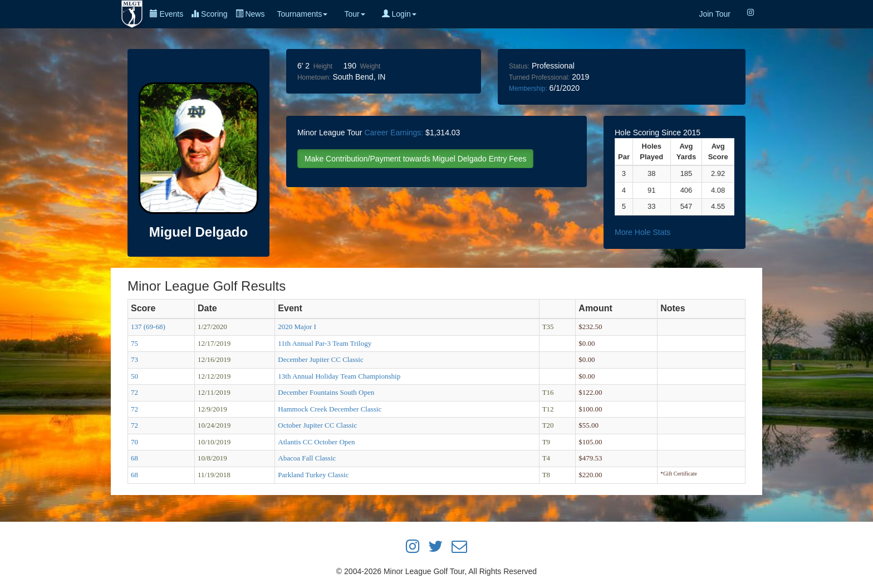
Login (399, 14)
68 (134, 458)
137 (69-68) (148, 327)
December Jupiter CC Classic (320, 359)
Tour (354, 14)
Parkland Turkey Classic (313, 475)
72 (134, 392)
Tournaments (302, 14)
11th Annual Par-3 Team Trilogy (325, 343)
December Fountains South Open (326, 392)
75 (134, 343)
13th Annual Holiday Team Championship (339, 376)
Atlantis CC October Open (316, 442)
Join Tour (715, 14)
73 (134, 359)
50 (134, 376)
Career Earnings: (394, 133)
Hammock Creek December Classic (330, 409)
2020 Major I (297, 327)
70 (134, 442)
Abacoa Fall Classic (307, 458)
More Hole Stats (643, 232)
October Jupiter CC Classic (317, 425)
